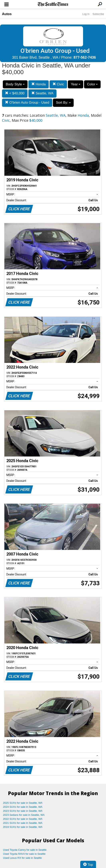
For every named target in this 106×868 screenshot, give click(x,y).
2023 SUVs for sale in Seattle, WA (23, 811)
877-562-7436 (85, 57)
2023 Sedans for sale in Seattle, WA (24, 815)
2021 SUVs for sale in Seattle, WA (23, 823)
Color (92, 84)
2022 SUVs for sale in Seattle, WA (23, 819)
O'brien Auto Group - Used (27, 103)
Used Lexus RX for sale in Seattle (22, 858)
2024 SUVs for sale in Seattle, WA (23, 807)
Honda (39, 84)
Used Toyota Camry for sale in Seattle (25, 850)
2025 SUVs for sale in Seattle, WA (23, 803)
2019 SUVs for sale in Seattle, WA (23, 827)
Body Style (15, 84)
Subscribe (98, 14)
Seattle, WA (42, 93)
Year (76, 84)
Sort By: (63, 103)
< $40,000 (15, 93)
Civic (58, 84)
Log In (86, 14)
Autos (7, 14)
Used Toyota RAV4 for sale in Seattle (24, 854)
